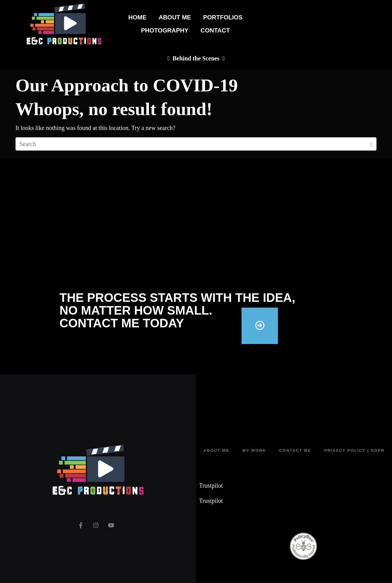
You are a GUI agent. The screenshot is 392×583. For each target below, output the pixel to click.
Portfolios (223, 17)
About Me (175, 17)
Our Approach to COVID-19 (127, 85)
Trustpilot (211, 486)
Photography (165, 30)
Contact (215, 30)
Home (137, 17)
